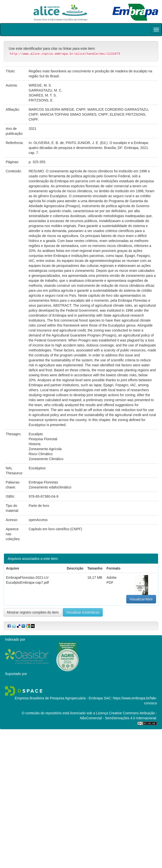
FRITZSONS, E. (41, 100)
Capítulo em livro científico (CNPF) (56, 529)
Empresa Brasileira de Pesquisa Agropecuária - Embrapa (59, 698)
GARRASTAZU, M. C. (46, 90)
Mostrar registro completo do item (33, 612)
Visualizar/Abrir (141, 599)
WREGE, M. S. (40, 85)
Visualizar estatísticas (83, 612)
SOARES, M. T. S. (43, 95)
